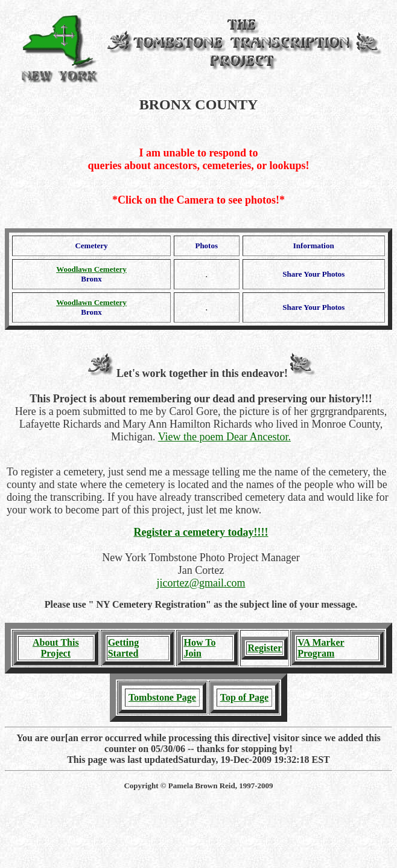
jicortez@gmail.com (201, 583)
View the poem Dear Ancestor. (224, 437)
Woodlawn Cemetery (91, 269)
